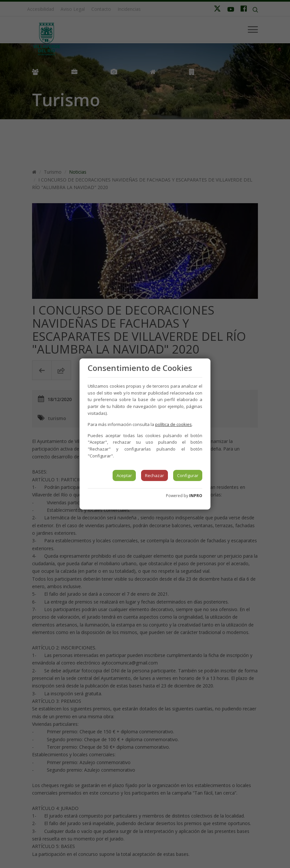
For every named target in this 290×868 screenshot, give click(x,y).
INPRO (196, 496)
